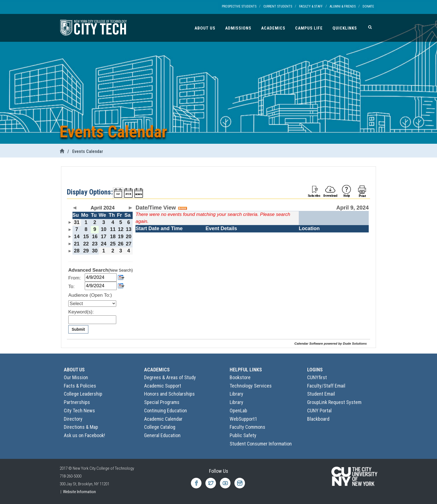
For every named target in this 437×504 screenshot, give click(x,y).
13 (129, 229)
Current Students (278, 6)
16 (95, 237)
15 (86, 237)
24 (104, 244)
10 (104, 229)
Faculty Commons (247, 427)
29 (86, 251)
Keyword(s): (81, 312)
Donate (368, 6)
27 (129, 244)
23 (95, 244)
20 (129, 237)
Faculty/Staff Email (326, 386)
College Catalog (160, 427)
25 (113, 244)
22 (86, 244)
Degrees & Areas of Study (170, 377)
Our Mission (76, 377)
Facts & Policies (80, 386)
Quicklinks (345, 28)
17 (104, 237)
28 (77, 251)
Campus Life (309, 28)
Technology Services (251, 386)
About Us (205, 28)
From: (75, 278)
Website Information (79, 492)
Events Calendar (88, 151)
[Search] (370, 27)
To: (71, 287)
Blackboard (318, 419)
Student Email (321, 394)
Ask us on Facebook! (84, 435)
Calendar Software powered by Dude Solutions (331, 343)
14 (77, 237)
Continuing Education (166, 411)
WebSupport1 (243, 419)
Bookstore (240, 377)
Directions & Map (81, 427)
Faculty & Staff (311, 6)
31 (77, 222)
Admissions (238, 28)
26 (121, 244)
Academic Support (163, 386)
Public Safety (243, 435)
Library (236, 394)
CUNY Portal (319, 411)
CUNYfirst (317, 377)
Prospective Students (239, 6)
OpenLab (238, 411)
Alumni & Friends (343, 6)
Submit (78, 329)
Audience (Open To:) (90, 295)
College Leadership (83, 394)
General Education (162, 435)
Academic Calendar (163, 419)
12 (121, 229)
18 (113, 237)
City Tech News (79, 411)
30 (95, 251)
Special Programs (162, 402)
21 (77, 244)
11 (113, 229)
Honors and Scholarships (169, 394)
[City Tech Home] (62, 151)
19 (121, 237)
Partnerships (77, 402)
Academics (273, 28)
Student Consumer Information (261, 444)
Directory (73, 419)
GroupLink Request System (334, 402)
